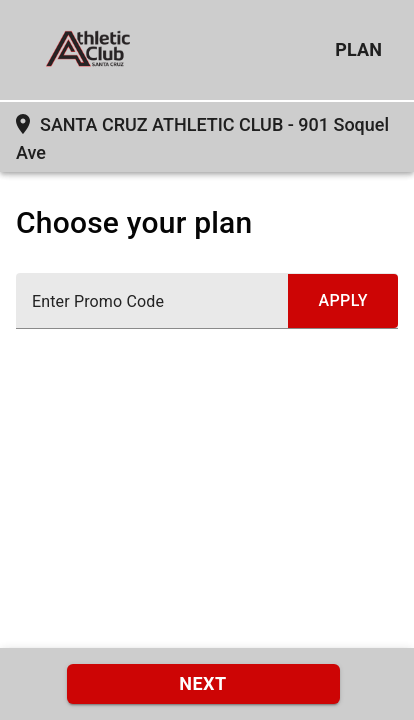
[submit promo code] (343, 301)
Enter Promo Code (98, 302)
